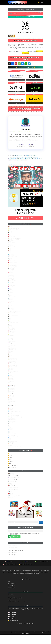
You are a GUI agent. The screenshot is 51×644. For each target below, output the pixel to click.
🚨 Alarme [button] (10, 244)
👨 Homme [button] (10, 463)
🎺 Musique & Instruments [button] (13, 368)
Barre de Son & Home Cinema (21, 157)
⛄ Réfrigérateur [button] (11, 400)
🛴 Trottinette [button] (11, 438)
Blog (9, 591)
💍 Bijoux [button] (10, 501)
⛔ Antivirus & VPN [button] (12, 246)
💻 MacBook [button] (10, 348)
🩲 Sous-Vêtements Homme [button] (13, 424)
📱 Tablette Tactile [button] (11, 430)
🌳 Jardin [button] (10, 330)
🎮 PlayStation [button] (11, 390)
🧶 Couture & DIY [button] (11, 296)
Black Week (12, 626)
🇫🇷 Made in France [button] (11, 350)
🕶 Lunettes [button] (10, 346)
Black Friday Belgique (14, 630)
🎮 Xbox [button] (9, 448)
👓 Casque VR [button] (11, 280)
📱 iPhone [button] (10, 326)
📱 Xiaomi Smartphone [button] (12, 450)
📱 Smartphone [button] (11, 422)
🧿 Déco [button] (10, 298)
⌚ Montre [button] (10, 366)
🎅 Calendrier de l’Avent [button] (13, 272)
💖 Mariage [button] (10, 352)
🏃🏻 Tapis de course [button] (12, 436)
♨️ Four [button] (9, 312)
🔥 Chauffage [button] (11, 282)
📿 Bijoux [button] (10, 260)
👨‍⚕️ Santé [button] (10, 416)
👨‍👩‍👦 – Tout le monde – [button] (12, 477)
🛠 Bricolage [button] (10, 268)
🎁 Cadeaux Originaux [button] (12, 270)
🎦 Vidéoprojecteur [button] (12, 452)
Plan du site (10, 603)
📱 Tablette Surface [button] (12, 432)
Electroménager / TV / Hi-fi (29, 155)
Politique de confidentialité (13, 544)
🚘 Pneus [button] (10, 392)
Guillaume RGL (26, 129)
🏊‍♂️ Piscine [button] (10, 384)
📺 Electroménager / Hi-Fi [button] (13, 485)
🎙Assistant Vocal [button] (11, 256)
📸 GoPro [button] (10, 316)
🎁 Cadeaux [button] (10, 503)
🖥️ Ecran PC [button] (10, 308)
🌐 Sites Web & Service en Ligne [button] (14, 420)
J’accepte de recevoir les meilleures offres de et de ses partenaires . (24, 543)
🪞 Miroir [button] (10, 364)
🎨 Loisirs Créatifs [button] (11, 342)
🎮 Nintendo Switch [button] (12, 370)
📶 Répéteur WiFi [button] (11, 404)
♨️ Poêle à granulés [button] (12, 394)
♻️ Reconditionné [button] (11, 398)
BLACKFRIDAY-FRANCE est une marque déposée (18, 612)
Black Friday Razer (34, 91)
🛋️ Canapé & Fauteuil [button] (12, 274)
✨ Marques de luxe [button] (12, 356)
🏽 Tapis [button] (10, 434)
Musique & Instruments (20, 160)
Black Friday (10, 174)
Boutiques (18, 155)
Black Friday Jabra (34, 103)
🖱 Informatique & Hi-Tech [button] (13, 489)
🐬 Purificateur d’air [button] (12, 396)
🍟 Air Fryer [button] (10, 240)
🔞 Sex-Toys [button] (10, 418)
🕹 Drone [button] (10, 304)
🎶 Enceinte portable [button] (12, 306)
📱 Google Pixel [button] (11, 318)
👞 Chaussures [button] (11, 284)
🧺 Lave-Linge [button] (11, 336)
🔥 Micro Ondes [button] (11, 362)
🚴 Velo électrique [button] (11, 444)
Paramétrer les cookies (13, 610)
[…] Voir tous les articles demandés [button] (15, 456)
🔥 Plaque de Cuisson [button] (12, 386)
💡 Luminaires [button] (11, 344)
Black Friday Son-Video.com (17, 80)
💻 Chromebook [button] (11, 286)
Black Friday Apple (12, 564)
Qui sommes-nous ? (12, 593)
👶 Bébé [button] (10, 258)
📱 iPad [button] (9, 328)
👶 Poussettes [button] (11, 388)
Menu (41, 3)
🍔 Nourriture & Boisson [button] (13, 374)
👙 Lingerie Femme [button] (12, 340)
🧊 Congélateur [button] (11, 292)
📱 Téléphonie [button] (11, 483)
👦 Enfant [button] (10, 467)
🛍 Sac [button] (9, 412)
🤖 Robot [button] (10, 408)
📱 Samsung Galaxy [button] (12, 414)
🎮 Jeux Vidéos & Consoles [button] (13, 332)
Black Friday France (19, 2)
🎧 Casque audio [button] (11, 278)
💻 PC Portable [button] (11, 382)
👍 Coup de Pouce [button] (11, 294)
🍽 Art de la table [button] (11, 252)
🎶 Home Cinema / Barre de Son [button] (14, 320)
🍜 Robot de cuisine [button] (12, 410)
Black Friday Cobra (35, 80)
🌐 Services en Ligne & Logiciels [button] (14, 505)
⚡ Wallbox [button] (10, 454)
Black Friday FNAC (12, 562)
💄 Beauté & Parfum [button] (12, 495)
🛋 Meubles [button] (10, 360)
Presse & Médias (11, 597)
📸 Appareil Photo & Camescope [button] (14, 248)
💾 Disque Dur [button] (11, 300)
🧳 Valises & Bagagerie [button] (12, 442)
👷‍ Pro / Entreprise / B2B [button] (13, 475)
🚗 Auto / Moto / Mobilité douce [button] (14, 499)
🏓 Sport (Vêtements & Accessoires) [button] (15, 426)
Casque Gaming (24, 159)
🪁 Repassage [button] (11, 402)
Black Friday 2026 (13, 622)
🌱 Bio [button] (9, 262)
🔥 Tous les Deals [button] (11, 236)
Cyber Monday (12, 628)
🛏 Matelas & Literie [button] (12, 358)
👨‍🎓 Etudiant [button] (10, 471)
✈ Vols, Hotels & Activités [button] (13, 497)
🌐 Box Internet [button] (11, 264)
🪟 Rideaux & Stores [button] (12, 406)
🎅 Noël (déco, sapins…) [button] (12, 372)
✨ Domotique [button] (11, 302)
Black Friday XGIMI (17, 91)
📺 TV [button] (9, 440)
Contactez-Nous (11, 595)
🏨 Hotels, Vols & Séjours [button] (13, 322)
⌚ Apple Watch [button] (11, 250)
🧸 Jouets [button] (10, 334)
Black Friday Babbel (12, 555)
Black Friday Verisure (13, 557)
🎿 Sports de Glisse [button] (12, 428)
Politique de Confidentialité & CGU (15, 607)
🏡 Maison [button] (10, 493)
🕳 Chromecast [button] (11, 288)
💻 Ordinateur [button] (11, 378)
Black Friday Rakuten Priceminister (16, 560)
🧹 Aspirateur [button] (11, 254)
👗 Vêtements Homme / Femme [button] (14, 446)
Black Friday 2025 (13, 624)
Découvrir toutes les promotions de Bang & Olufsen (26, 58)
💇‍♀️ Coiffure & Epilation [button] (12, 290)
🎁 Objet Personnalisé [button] (12, 376)
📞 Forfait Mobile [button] (11, 310)
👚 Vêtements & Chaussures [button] (13, 487)
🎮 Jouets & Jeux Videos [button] (12, 491)
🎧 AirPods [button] (10, 242)
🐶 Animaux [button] (10, 507)
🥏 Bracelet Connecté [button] (12, 266)
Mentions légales (11, 605)
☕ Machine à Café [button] (12, 354)
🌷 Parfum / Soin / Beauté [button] (13, 380)
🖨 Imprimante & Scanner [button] (13, 324)
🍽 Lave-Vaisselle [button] (11, 338)
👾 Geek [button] (10, 314)
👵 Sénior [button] (10, 473)
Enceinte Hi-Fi (32, 159)
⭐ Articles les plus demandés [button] (14, 238)
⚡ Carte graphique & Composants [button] (15, 276)
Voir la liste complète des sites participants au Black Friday (26, 109)
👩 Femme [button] (10, 465)
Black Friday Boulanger (17, 103)
